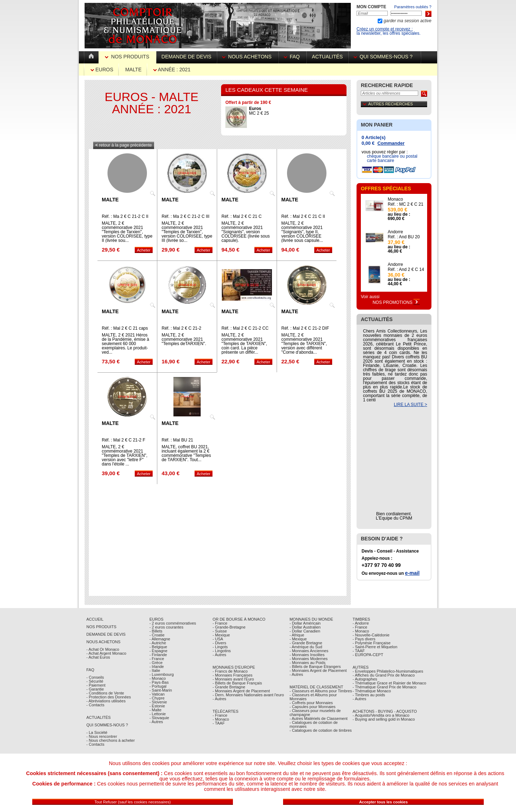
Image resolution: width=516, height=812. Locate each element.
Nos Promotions (396, 302)
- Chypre (157, 698)
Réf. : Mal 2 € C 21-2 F (123, 440)
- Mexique (221, 635)
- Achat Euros (98, 657)
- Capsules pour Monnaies (312, 707)
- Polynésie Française (372, 643)
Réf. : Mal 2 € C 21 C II (303, 216)
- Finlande (158, 655)
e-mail (412, 573)
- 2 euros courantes (166, 627)
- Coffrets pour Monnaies (311, 703)
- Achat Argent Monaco (106, 653)
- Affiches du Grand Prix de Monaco (384, 675)
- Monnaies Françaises (232, 675)
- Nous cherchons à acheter (111, 740)
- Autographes (365, 679)
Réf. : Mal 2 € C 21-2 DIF (305, 328)
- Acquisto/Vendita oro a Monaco (381, 715)
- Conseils (95, 677)
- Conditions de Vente (105, 693)
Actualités (327, 57)
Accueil (95, 619)
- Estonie (157, 706)
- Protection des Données (109, 697)
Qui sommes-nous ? (384, 57)
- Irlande (157, 667)
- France (157, 659)
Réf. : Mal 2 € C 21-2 (181, 328)
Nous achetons (248, 57)
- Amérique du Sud (306, 647)
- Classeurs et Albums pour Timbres (321, 691)
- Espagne (158, 651)
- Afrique (297, 635)
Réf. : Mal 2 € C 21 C (242, 216)
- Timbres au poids (369, 695)
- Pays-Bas (159, 682)
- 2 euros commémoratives (173, 623)
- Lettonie (158, 714)
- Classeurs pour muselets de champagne (315, 713)
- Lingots (220, 647)
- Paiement (96, 685)
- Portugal (158, 686)
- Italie (155, 670)
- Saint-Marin (161, 690)
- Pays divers (364, 639)
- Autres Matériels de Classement (319, 718)
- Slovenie (158, 702)
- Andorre (361, 623)
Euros (102, 70)
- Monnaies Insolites (307, 655)
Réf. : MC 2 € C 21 (405, 204)
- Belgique (158, 647)
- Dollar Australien (305, 627)
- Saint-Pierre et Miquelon (375, 647)
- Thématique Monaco (372, 691)
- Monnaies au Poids (307, 663)
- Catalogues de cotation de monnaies (314, 724)
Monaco (395, 199)
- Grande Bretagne (229, 687)
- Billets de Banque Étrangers (315, 667)
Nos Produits (128, 57)
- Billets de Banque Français (237, 683)
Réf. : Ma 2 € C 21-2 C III (185, 216)
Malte (133, 70)
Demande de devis (187, 57)
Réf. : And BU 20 (404, 237)
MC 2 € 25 (259, 111)
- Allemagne (160, 639)
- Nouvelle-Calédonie (371, 635)
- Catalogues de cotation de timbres (321, 730)
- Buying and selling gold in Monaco (384, 719)
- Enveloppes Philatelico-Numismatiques (388, 671)
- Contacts (95, 705)
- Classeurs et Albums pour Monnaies (313, 697)
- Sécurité (95, 681)
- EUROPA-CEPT (368, 655)
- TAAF (219, 723)
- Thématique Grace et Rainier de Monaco (389, 683)
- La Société (97, 732)
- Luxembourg (162, 674)
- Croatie (157, 635)
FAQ (293, 57)
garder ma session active (407, 21)
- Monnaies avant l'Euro (233, 679)
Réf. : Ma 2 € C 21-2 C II (125, 216)
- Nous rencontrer (102, 736)
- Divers (219, 643)
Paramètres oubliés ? (413, 7)
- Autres (156, 722)
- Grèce (156, 663)
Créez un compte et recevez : (385, 29)
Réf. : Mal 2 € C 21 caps (125, 328)
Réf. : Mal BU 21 (177, 440)
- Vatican (157, 694)
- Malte (156, 710)
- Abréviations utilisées (106, 701)
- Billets (156, 631)
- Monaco (158, 678)
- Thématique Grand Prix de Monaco (384, 687)
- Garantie (95, 689)
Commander (391, 143)
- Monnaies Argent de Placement (241, 691)
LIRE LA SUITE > (410, 405)
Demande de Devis (106, 634)
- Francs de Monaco (230, 671)
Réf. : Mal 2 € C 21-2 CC (245, 328)
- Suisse (220, 631)
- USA (218, 639)
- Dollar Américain (305, 623)
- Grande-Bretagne (229, 627)
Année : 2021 (172, 70)
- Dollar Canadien (305, 631)
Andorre (395, 232)
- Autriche (158, 643)
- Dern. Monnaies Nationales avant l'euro (248, 695)
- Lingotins (222, 651)
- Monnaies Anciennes (309, 651)
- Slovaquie (159, 718)
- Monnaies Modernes (309, 659)
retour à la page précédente (124, 145)
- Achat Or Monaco (103, 649)
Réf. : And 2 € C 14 (406, 269)
